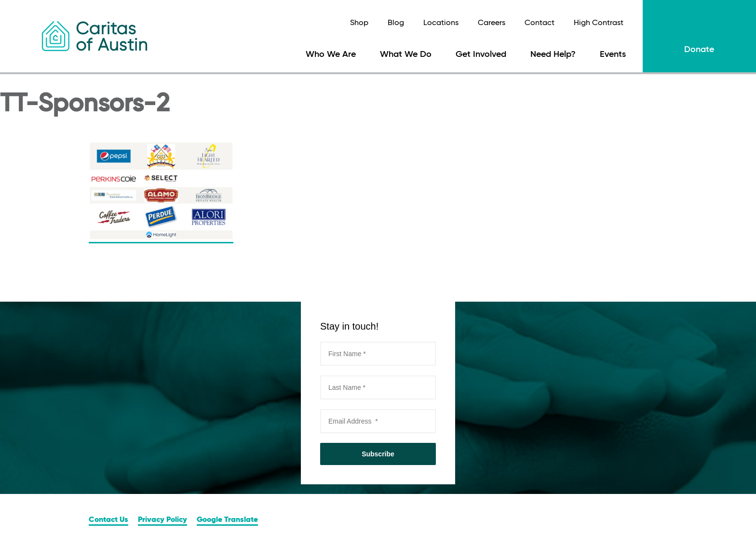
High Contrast (599, 23)
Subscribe (378, 454)
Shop (359, 23)
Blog (396, 23)
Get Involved (481, 54)
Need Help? (553, 54)
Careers (492, 23)
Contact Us (108, 520)
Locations (441, 23)
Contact (540, 23)
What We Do (406, 54)
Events (613, 54)
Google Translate (227, 520)
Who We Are (331, 54)
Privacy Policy (162, 520)
